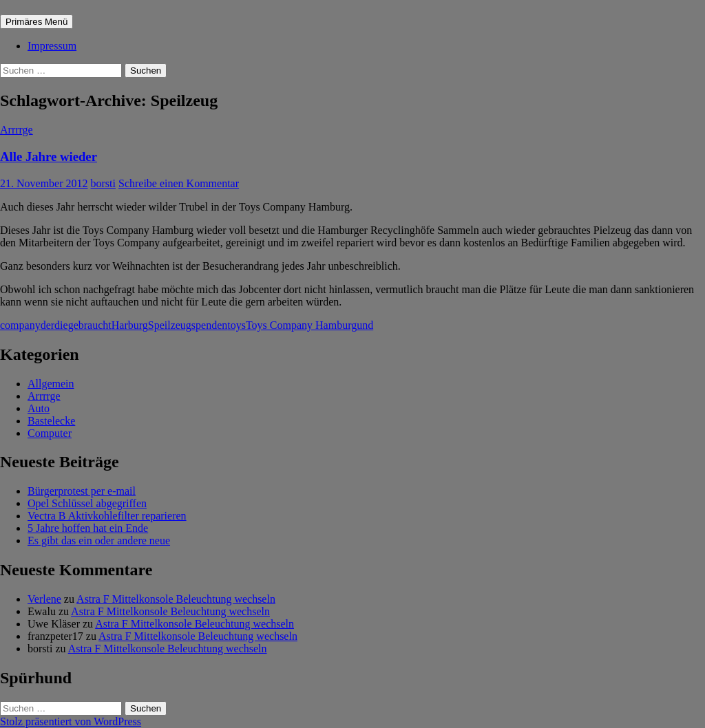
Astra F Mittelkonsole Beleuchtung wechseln (176, 599)
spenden (209, 325)
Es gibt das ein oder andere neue (99, 540)
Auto (39, 408)
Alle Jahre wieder (49, 157)
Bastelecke (51, 421)
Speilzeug (170, 325)
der (48, 325)
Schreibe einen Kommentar (179, 183)
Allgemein (51, 384)
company (20, 325)
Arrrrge (17, 130)
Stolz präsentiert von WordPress (71, 721)
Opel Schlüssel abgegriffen (87, 503)
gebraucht (90, 325)
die (61, 325)
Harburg (130, 325)
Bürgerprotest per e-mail (82, 491)
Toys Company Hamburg (301, 325)
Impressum (52, 46)
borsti (103, 183)
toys (236, 325)
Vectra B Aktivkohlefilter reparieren (107, 516)
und (365, 325)
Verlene (44, 599)
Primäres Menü (36, 22)
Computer (50, 433)
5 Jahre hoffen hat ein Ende (88, 528)
